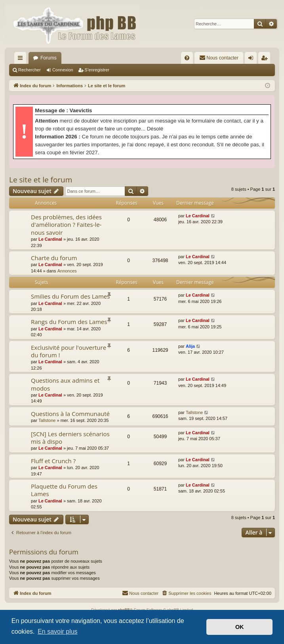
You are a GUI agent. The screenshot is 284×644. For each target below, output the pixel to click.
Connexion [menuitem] (253, 59)
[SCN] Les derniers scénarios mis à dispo (70, 438)
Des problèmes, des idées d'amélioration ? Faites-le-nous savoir (66, 225)
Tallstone (47, 420)
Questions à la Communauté (70, 414)
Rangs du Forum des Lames (69, 322)
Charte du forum (54, 258)
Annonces (67, 271)
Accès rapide (22, 59)
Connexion (63, 70)
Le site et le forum (41, 180)
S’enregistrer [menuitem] (266, 59)
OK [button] (240, 627)
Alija (190, 346)
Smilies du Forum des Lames (70, 296)
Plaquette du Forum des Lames (64, 490)
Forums (49, 58)
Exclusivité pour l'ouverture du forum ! (69, 351)
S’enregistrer (97, 70)
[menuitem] (187, 58)
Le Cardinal (50, 239)
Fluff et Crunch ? (53, 461)
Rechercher (30, 70)
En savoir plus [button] (58, 632)
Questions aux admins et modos (65, 384)
